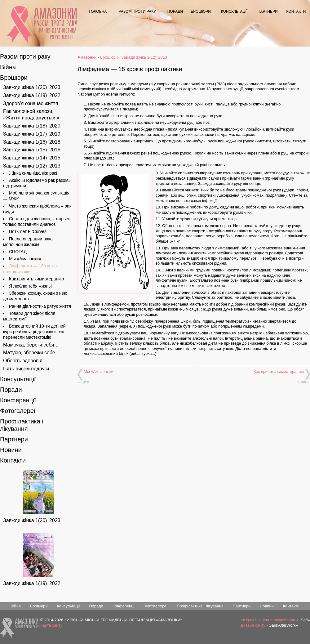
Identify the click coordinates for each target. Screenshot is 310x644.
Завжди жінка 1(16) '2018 (32, 142)
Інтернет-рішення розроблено (268, 620)
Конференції (18, 400)
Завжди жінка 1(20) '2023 (32, 87)
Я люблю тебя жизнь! (30, 286)
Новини (11, 450)
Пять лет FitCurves (28, 231)
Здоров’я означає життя (31, 103)
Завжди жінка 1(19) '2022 (32, 95)
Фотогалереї (18, 411)
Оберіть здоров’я (23, 361)
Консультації (234, 11)
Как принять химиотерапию (279, 371)
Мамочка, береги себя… (31, 345)
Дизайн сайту (253, 625)
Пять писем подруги (26, 369)
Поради (175, 11)
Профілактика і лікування (200, 606)
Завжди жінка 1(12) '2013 (32, 166)
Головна (98, 11)
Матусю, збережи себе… (32, 353)
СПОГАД (18, 252)
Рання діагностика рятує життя (58, 34)
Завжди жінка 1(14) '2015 (32, 158)
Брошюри (201, 11)
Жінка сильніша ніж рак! (33, 173)
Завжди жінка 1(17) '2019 (32, 134)
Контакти (296, 11)
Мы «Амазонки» (98, 371)
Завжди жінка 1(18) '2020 (32, 126)
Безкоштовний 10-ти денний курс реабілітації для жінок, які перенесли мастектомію (34, 332)
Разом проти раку (137, 11)
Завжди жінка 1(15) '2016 (32, 150)
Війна (8, 67)
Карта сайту (51, 625)
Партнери (268, 11)
